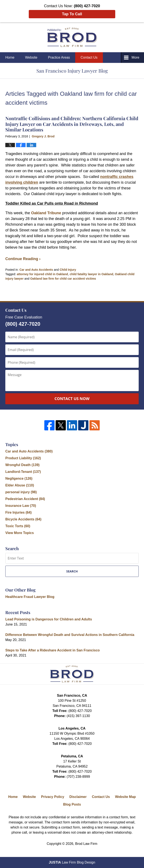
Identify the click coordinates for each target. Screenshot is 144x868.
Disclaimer (78, 797)
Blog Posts (72, 804)
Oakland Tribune (46, 213)
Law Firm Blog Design (72, 862)
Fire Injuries (19, 512)
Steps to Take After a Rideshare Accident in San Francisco (53, 650)
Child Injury (68, 270)
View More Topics (20, 533)
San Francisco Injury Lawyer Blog (72, 37)
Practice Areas (59, 57)
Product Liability (23, 458)
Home (10, 57)
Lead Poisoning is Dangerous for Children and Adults (49, 619)
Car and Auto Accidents (36, 270)
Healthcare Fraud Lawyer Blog (30, 597)
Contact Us (89, 57)
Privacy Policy (53, 797)
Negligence (19, 478)
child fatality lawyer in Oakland (91, 274)
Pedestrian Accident (25, 499)
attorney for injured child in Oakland (42, 274)
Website (31, 57)
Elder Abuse (20, 485)
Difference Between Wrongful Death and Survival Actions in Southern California (70, 635)
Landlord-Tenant (23, 472)
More (135, 57)
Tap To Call (72, 14)
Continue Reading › (23, 259)
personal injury (21, 492)
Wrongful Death (22, 465)
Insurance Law (21, 506)
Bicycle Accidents (23, 519)
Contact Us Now (72, 399)
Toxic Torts (18, 526)
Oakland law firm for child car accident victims (63, 279)
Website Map (125, 797)
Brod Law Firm (86, 844)
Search (72, 571)
